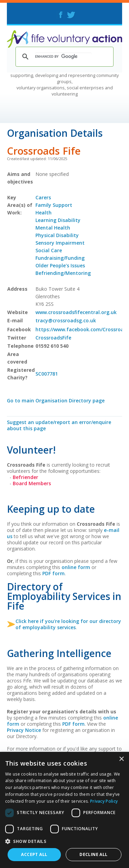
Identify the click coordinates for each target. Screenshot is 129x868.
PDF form (53, 573)
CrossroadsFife (53, 338)
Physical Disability (57, 235)
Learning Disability (58, 220)
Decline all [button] (93, 854)
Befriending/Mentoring (63, 273)
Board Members (32, 483)
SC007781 (47, 374)
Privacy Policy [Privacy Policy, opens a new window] (104, 801)
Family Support (54, 205)
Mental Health (53, 228)
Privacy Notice (24, 730)
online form (76, 567)
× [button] (121, 759)
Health (44, 213)
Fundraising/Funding (60, 258)
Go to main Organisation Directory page (56, 400)
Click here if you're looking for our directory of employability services (68, 624)
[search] (63, 57)
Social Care (49, 250)
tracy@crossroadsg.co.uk (66, 320)
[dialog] (64, 810)
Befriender (25, 477)
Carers (43, 197)
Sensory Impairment (60, 243)
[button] (64, 841)
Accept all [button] (34, 854)
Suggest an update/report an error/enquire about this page (59, 425)
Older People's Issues (60, 265)
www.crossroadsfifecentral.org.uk (76, 312)
